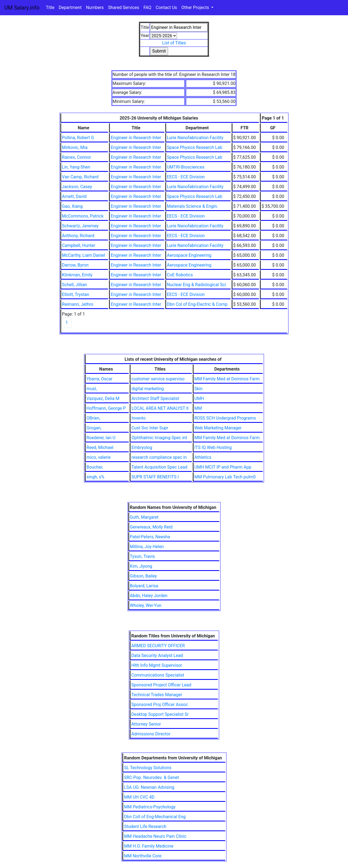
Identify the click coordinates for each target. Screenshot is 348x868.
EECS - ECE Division (186, 177)
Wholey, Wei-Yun (146, 605)
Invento (138, 418)
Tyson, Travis (142, 556)
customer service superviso (158, 379)
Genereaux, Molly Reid (151, 527)
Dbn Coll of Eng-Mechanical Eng (155, 817)
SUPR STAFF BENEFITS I (155, 477)
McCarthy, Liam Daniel (84, 255)
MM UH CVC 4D (139, 797)
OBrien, (93, 418)
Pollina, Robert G (78, 138)
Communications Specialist (158, 675)
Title (50, 7)
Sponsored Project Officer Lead (161, 685)
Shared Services (124, 7)
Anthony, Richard (78, 236)
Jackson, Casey (77, 187)
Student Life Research (145, 826)
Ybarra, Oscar (99, 379)
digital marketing (147, 389)
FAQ (147, 7)
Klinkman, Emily (77, 275)
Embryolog (142, 447)
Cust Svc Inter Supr (150, 428)
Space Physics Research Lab (195, 147)
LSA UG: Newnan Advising (149, 787)
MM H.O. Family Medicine (149, 846)
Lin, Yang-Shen (76, 167)
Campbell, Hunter (79, 245)
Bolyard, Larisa (144, 586)
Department (70, 7)
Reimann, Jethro (78, 304)
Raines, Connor (77, 157)
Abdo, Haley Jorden (149, 596)
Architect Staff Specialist (155, 398)
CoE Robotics (180, 275)
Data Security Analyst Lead (157, 655)
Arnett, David (74, 196)
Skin (198, 389)
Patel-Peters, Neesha (150, 537)
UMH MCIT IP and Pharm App (223, 467)
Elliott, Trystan (76, 294)
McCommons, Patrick (83, 216)
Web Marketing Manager (218, 428)
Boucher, (95, 467)
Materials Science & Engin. (192, 206)
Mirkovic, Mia (75, 147)
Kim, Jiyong (141, 566)
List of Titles (174, 43)
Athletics (203, 457)
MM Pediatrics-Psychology (150, 807)
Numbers (95, 7)
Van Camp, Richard (80, 177)
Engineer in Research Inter (136, 138)
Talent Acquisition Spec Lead (159, 467)
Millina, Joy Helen (147, 547)
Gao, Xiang (72, 206)
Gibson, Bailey (144, 576)
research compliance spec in (159, 457)
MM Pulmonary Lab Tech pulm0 (225, 477)
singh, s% (95, 477)
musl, (92, 389)
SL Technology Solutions (148, 768)
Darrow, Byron (75, 265)
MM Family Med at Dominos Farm (227, 379)
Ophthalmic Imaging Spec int (159, 438)
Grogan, (94, 428)
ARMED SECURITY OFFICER (158, 646)
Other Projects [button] (196, 7)
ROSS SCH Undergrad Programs (225, 418)
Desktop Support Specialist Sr (160, 714)
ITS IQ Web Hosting (213, 447)
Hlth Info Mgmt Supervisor (157, 665)
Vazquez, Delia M (103, 398)
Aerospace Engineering (189, 255)
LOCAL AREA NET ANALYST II (160, 408)
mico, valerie (99, 457)
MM (198, 408)
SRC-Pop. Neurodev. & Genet (151, 777)
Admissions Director (151, 734)
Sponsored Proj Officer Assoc (160, 705)
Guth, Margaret (144, 517)
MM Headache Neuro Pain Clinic (155, 836)
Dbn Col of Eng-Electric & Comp (197, 304)
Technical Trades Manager (157, 695)
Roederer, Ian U (101, 438)
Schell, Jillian (74, 285)
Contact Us (167, 7)
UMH (199, 398)
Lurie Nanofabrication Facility (195, 138)
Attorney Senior (146, 724)
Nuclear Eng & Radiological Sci (196, 285)
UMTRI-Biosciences (186, 167)
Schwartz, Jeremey (80, 226)
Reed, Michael (100, 447)
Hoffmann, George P (106, 408)
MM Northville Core (143, 856)
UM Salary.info (22, 8)
